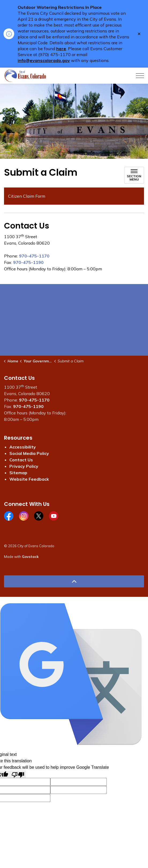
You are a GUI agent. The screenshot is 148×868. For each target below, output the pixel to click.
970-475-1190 (28, 262)
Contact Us (21, 460)
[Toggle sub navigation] (134, 175)
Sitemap (18, 473)
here (61, 49)
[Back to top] (74, 581)
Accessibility (23, 447)
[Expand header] (140, 76)
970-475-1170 (34, 256)
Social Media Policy (29, 453)
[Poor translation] (18, 774)
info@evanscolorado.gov (44, 60)
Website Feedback (29, 479)
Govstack (30, 557)
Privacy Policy (24, 466)
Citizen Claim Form (27, 196)
